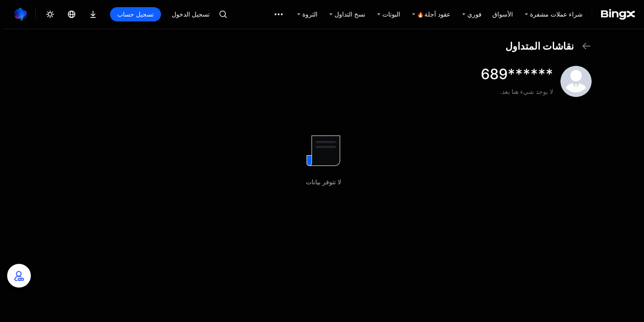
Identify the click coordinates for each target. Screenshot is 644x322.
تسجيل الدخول (191, 14)
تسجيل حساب (136, 14)
